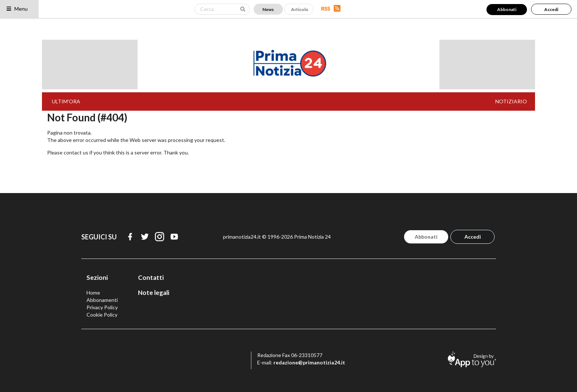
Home (93, 293)
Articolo (300, 9)
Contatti (151, 277)
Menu (17, 9)
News (268, 9)
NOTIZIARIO (511, 101)
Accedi (551, 9)
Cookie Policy (102, 315)
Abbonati (507, 9)
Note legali (154, 293)
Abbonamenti (102, 300)
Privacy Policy (102, 307)
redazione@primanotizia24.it (309, 362)
